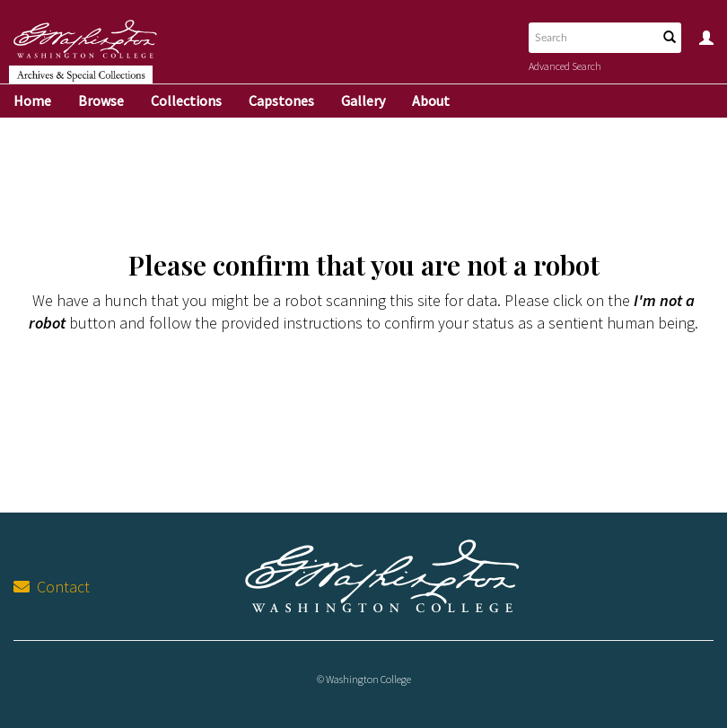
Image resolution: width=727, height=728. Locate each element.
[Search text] (591, 38)
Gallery (363, 101)
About (431, 101)
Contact (52, 587)
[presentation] (399, 405)
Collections (186, 101)
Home (32, 101)
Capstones (281, 101)
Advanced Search (565, 66)
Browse (101, 101)
